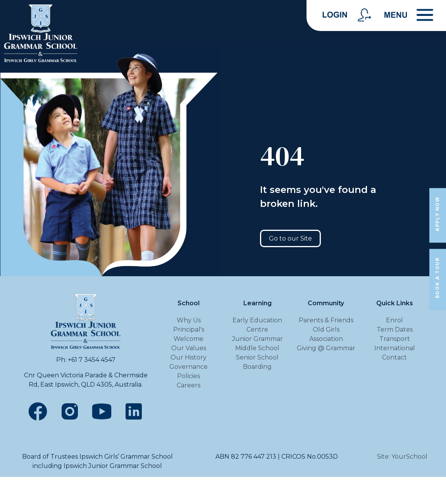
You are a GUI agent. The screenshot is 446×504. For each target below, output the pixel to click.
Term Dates (395, 329)
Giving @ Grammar (326, 348)
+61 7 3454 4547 (92, 360)
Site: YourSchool (402, 457)
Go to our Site (290, 238)
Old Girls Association (326, 334)
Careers (189, 385)
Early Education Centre (257, 325)
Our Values (189, 348)
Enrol (394, 320)
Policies (189, 376)
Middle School (257, 348)
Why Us (189, 320)
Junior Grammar (257, 339)
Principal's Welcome (189, 334)
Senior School (257, 357)
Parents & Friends (326, 320)
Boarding (257, 367)
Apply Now (437, 214)
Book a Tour (437, 278)
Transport (395, 339)
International (395, 348)
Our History (189, 357)
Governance (189, 367)
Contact (394, 357)
